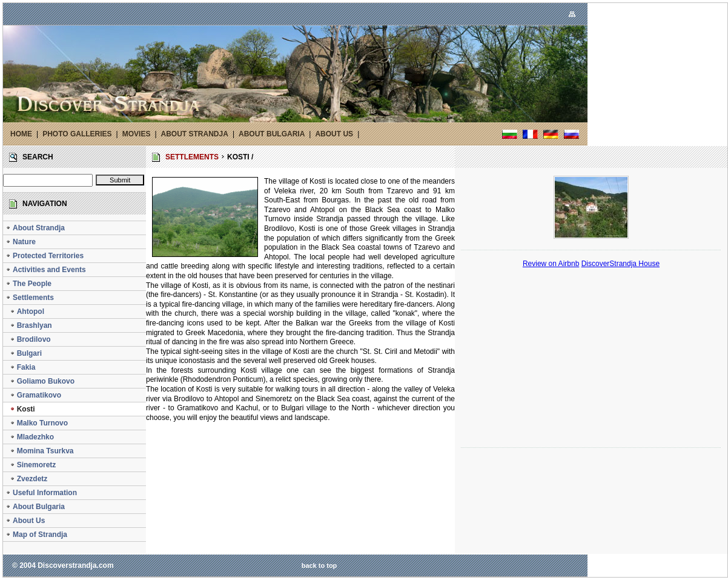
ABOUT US (334, 134)
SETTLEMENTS (192, 157)
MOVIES (137, 134)
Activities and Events (46, 270)
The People (28, 284)
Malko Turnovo (37, 423)
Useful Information (41, 493)
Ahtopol (25, 312)
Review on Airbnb (551, 264)
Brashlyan (29, 325)
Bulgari (24, 353)
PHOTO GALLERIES (77, 134)
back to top (319, 565)
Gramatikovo (33, 395)
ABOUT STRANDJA (195, 134)
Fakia (20, 367)
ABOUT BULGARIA (272, 134)
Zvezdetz (26, 479)
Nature (21, 242)
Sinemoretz (31, 465)
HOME (21, 134)
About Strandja (35, 228)
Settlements (30, 298)
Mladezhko (30, 437)
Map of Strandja (36, 535)
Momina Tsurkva (39, 451)
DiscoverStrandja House (620, 264)
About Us (25, 521)
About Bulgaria (35, 507)
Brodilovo (28, 339)
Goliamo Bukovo (40, 381)
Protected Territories (45, 256)
